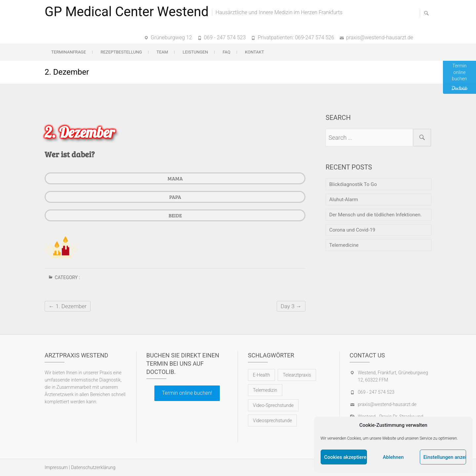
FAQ (226, 52)
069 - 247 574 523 (225, 37)
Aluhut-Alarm (344, 200)
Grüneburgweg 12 (171, 37)
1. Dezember (68, 306)
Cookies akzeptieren (346, 457)
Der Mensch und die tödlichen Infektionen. (376, 215)
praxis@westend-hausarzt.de (380, 37)
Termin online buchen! (187, 393)
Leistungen (196, 52)
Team (162, 52)
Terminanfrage (69, 52)
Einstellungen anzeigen (445, 457)
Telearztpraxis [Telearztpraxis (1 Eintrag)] (297, 375)
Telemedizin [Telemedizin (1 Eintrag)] (265, 390)
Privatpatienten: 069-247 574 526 (296, 37)
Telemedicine (344, 245)
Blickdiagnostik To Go (353, 184)
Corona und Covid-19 (352, 230)
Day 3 (291, 306)
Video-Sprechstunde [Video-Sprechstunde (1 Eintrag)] (273, 405)
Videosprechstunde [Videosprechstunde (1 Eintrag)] (272, 421)
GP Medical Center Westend (127, 12)
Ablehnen (393, 457)
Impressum (56, 467)
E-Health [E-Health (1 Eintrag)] (261, 375)
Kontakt (255, 52)
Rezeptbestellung (121, 52)
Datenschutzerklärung (93, 467)
